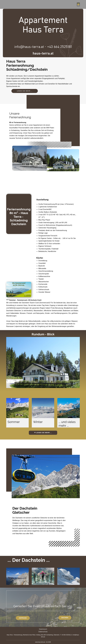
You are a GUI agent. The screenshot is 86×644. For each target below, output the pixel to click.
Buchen (65, 618)
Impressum (43, 629)
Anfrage (23, 618)
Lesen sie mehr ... (25, 91)
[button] (9, 362)
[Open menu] (78, 4)
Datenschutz (43, 632)
